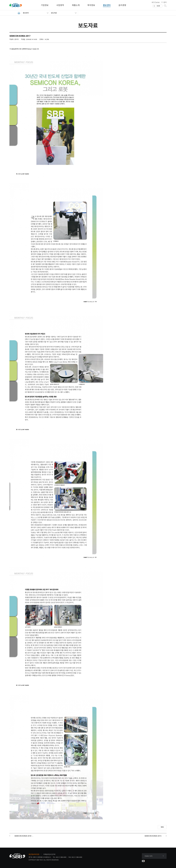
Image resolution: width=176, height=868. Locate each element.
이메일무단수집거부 (49, 854)
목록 (162, 827)
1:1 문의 (164, 2)
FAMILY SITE (154, 856)
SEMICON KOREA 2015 (153, 836)
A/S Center (156, 2)
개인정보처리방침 (34, 854)
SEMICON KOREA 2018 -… (24, 836)
